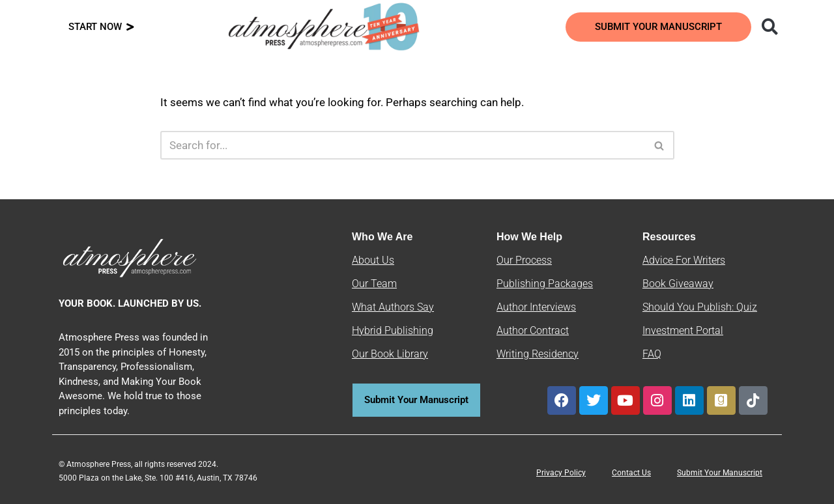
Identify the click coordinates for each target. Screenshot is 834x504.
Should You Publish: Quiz (700, 307)
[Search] (403, 145)
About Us (373, 260)
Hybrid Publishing (393, 330)
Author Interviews (536, 307)
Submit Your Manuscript (720, 473)
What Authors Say (393, 307)
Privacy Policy (561, 473)
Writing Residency (538, 354)
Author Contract (533, 330)
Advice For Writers (684, 260)
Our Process (524, 260)
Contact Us (631, 473)
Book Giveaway (678, 284)
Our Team (374, 284)
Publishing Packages (545, 284)
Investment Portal (683, 330)
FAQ (652, 354)
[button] (770, 27)
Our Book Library (390, 354)
